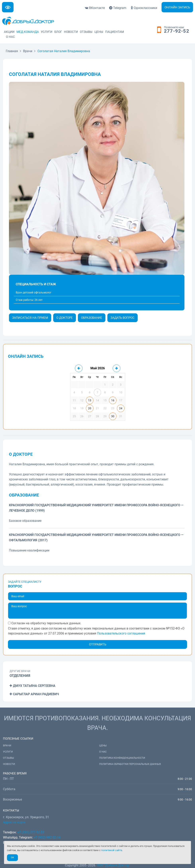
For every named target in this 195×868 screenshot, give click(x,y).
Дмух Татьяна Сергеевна (32, 686)
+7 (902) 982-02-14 (47, 837)
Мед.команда (28, 32)
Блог (58, 32)
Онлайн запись (177, 7)
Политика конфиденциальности (122, 758)
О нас (10, 37)
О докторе (65, 318)
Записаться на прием (30, 318)
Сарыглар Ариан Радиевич (34, 694)
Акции (9, 32)
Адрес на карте (14, 822)
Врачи (7, 745)
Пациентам (115, 32)
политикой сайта (112, 850)
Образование (92, 318)
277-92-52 (177, 31)
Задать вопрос (122, 318)
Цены (99, 32)
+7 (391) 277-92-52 (31, 832)
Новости (71, 32)
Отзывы (86, 32)
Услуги (47, 32)
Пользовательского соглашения (121, 633)
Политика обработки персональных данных (130, 764)
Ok (12, 858)
